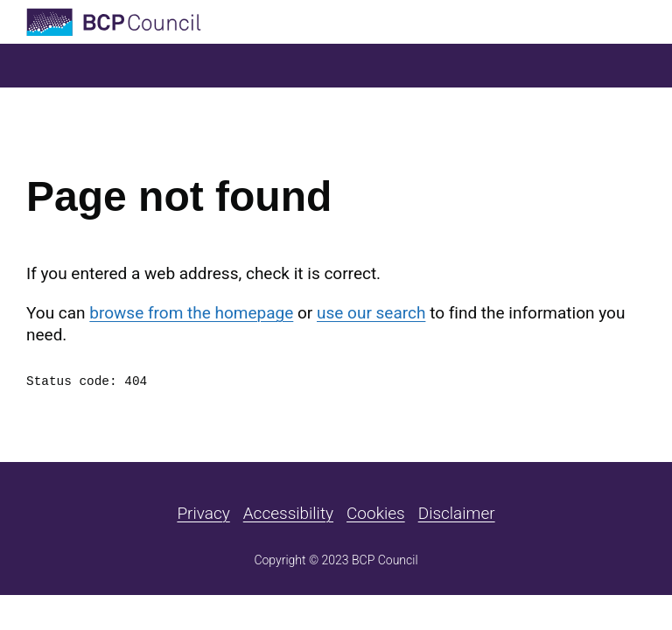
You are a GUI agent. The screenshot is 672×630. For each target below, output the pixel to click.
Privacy (203, 513)
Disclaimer (457, 513)
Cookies (376, 513)
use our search (371, 313)
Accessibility (288, 513)
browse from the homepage (191, 313)
